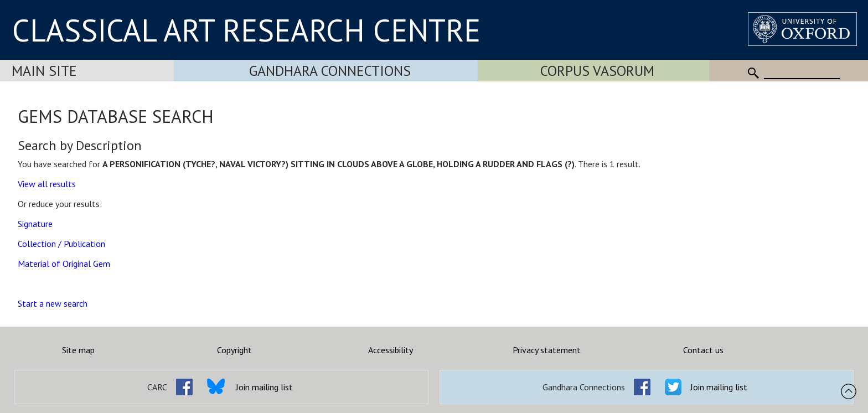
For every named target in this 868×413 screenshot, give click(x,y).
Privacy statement (547, 350)
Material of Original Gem (64, 264)
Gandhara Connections (330, 71)
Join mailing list (264, 387)
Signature (35, 224)
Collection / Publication (61, 244)
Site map (78, 350)
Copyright (234, 350)
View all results (47, 184)
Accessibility (391, 350)
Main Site (44, 71)
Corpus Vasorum (597, 71)
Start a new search (53, 303)
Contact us (703, 350)
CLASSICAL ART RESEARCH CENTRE (246, 30)
